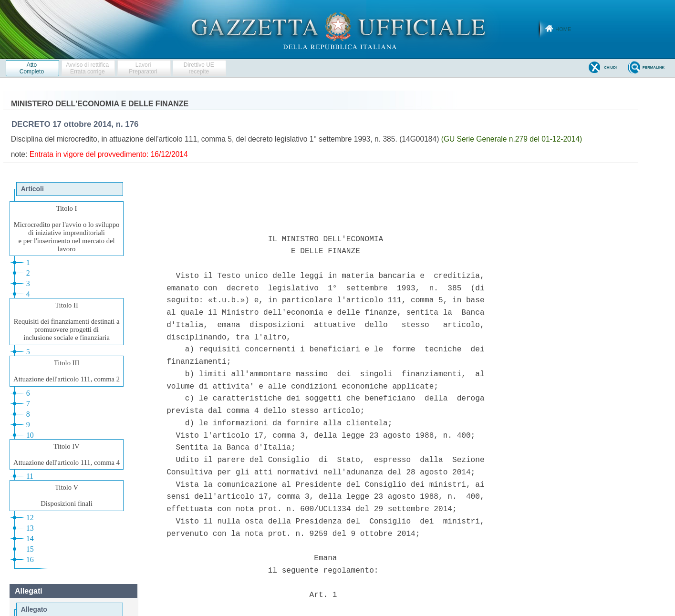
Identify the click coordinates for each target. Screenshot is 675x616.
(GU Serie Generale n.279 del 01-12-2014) (512, 139)
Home (563, 29)
